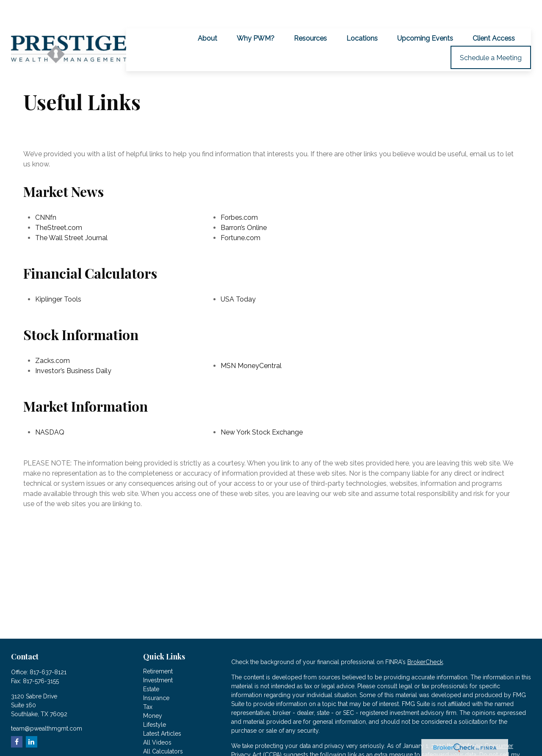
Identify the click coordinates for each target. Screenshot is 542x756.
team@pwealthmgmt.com (47, 704)
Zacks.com (53, 336)
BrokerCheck (425, 638)
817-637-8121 (48, 648)
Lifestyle (155, 701)
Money (153, 692)
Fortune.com (241, 214)
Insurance (156, 674)
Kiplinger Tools (58, 275)
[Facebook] (17, 718)
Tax (148, 683)
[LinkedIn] (32, 718)
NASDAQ (50, 408)
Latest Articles (162, 709)
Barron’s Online (244, 204)
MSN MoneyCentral (251, 342)
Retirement (158, 647)
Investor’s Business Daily (73, 347)
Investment (158, 656)
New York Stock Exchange (262, 408)
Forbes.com (239, 193)
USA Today (238, 275)
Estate (151, 665)
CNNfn (46, 193)
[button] (207, 14)
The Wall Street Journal (71, 214)
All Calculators (163, 727)
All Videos (157, 718)
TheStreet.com (59, 204)
